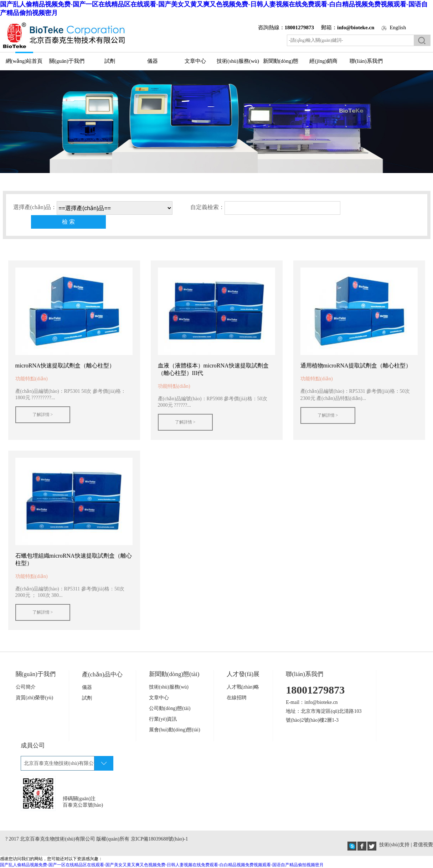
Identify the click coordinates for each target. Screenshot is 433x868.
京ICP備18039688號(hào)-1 (159, 839)
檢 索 (68, 222)
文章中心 (195, 61)
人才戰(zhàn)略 (243, 687)
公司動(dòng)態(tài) (170, 708)
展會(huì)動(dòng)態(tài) (175, 730)
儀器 (153, 61)
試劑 (110, 61)
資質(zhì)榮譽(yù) (35, 698)
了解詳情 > (43, 415)
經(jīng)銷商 (323, 61)
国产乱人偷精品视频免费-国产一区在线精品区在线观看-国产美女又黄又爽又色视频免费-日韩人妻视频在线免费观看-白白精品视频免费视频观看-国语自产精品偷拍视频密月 (162, 865)
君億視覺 (423, 845)
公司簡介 (26, 687)
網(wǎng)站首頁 (24, 61)
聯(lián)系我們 (366, 61)
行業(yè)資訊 (163, 719)
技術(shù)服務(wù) (238, 61)
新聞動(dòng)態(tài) (281, 64)
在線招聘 (237, 698)
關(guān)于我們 (67, 61)
